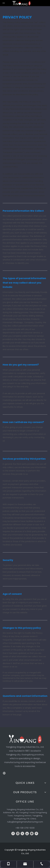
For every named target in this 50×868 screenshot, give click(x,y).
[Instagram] (32, 834)
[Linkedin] (18, 834)
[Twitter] (22, 834)
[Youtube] (27, 834)
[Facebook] (13, 834)
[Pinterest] (36, 834)
